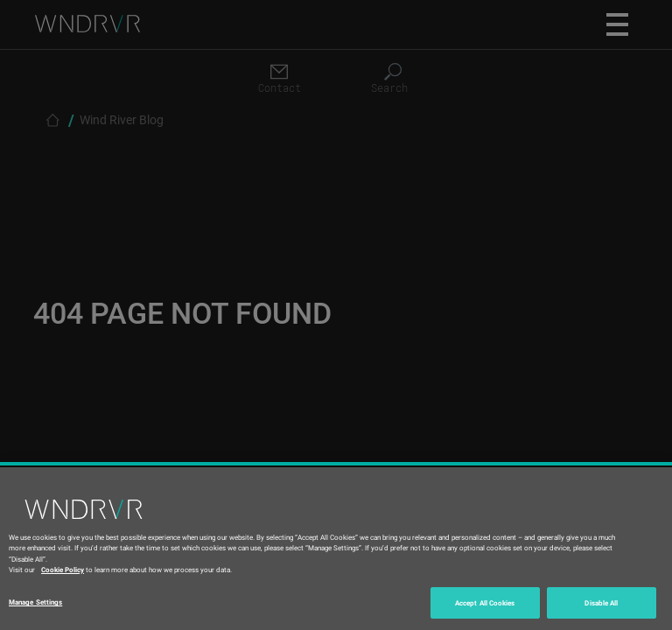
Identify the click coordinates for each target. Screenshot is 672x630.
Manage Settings (35, 602)
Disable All (601, 602)
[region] (336, 549)
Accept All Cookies (485, 602)
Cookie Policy (63, 569)
